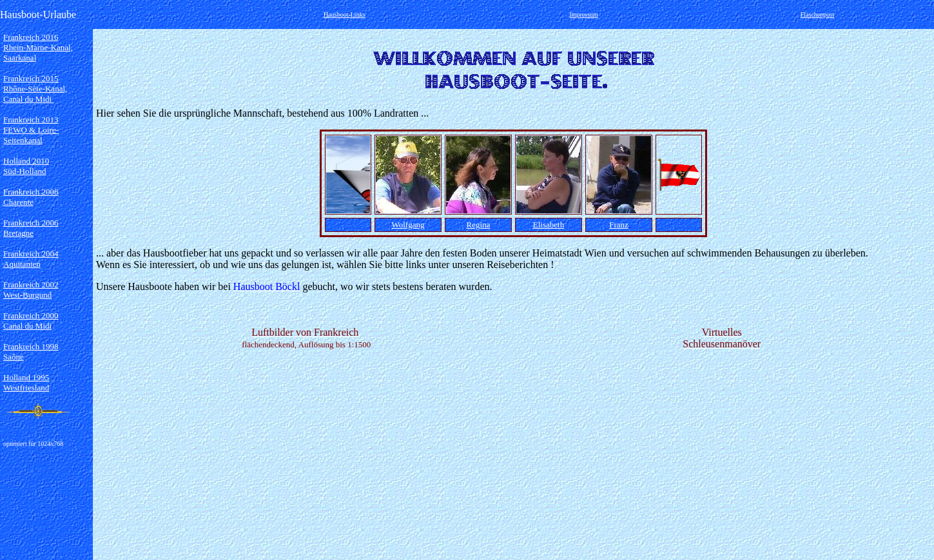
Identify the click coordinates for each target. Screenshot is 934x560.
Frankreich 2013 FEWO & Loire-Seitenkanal (31, 130)
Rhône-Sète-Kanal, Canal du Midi (35, 94)
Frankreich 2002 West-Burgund (31, 290)
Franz (619, 225)
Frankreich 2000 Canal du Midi (31, 321)
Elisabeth (549, 225)
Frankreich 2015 (31, 78)
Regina (479, 225)
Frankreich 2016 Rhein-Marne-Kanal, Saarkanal (38, 47)
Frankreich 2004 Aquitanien (31, 259)
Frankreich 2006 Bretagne (31, 228)
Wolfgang (408, 225)
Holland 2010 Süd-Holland (26, 166)
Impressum (583, 14)
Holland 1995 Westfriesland (26, 382)
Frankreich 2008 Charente (31, 197)
